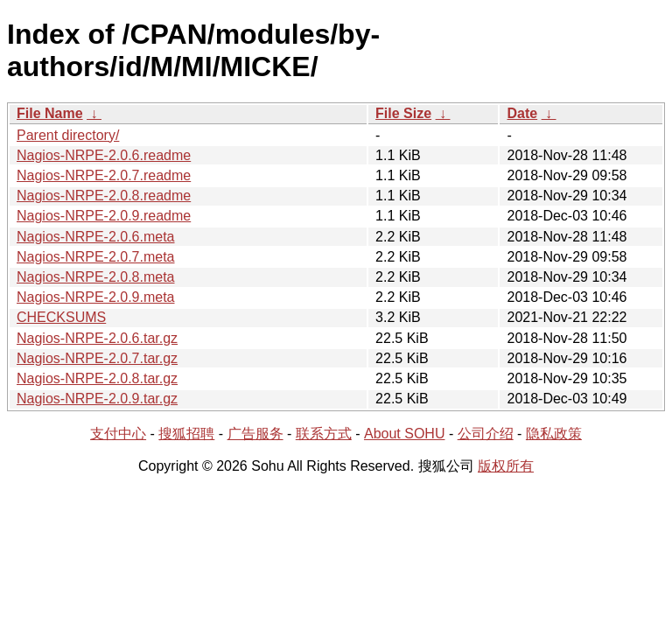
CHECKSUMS (61, 317)
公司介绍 (486, 434)
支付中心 (118, 434)
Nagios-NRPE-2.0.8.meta (96, 277)
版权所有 (506, 466)
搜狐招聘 (186, 434)
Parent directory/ (68, 135)
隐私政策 (554, 434)
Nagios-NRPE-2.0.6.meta (96, 237)
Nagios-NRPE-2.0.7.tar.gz (97, 358)
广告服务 (255, 434)
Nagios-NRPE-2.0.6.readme (104, 155)
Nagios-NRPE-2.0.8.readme (104, 196)
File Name (50, 113)
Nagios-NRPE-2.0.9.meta (96, 297)
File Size (403, 113)
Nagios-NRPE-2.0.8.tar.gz (97, 378)
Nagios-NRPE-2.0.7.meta (96, 257)
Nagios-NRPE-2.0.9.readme (104, 216)
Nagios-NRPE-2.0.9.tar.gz (97, 399)
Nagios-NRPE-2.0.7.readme (104, 175)
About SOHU (404, 434)
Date (522, 113)
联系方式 (324, 434)
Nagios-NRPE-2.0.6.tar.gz (97, 338)
